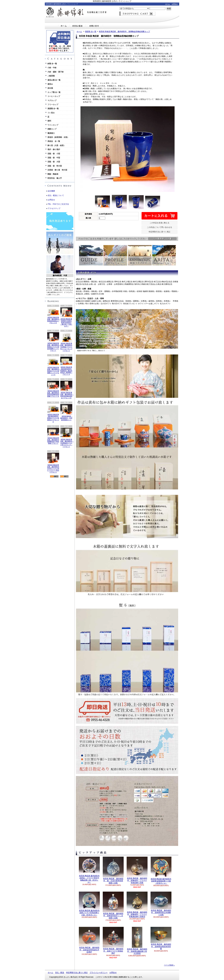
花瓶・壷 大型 (54, 162)
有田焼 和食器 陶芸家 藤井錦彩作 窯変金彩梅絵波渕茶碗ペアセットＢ (53, 389)
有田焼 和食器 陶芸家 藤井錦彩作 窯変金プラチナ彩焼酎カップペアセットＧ (54, 366)
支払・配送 (60, 973)
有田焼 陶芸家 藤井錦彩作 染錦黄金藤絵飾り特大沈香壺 (137, 941)
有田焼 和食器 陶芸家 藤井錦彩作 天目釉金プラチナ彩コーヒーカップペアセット (66, 342)
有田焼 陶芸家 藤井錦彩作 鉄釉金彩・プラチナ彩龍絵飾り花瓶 (137, 870)
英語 (63, 295)
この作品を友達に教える (159, 223)
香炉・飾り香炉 (54, 149)
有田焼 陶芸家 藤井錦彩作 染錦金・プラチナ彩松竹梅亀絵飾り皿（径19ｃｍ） (89, 870)
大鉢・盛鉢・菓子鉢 (56, 72)
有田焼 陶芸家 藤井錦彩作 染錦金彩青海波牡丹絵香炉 (89, 940)
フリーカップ (53, 105)
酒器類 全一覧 (53, 109)
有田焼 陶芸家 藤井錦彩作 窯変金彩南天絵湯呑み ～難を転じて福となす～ (66, 317)
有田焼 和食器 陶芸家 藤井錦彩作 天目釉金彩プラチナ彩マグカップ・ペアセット (67, 438)
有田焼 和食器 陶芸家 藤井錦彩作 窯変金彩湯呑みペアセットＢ (54, 315)
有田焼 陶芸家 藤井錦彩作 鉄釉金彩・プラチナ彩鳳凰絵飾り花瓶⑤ (137, 905)
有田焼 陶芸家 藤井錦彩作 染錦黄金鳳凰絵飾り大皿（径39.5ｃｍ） (161, 870)
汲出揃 (50, 88)
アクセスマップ (54, 208)
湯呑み (50, 84)
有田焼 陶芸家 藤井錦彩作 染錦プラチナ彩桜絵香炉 (113, 941)
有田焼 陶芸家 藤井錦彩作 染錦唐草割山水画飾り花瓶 (161, 904)
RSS (54, 476)
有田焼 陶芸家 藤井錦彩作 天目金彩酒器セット (66, 412)
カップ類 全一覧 (54, 92)
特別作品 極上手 (55, 178)
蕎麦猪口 (51, 133)
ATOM (64, 476)
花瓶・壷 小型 (54, 154)
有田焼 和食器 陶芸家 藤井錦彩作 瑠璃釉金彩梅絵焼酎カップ (124, 32)
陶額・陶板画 (53, 174)
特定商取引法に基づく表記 (159, 232)
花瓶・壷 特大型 (55, 166)
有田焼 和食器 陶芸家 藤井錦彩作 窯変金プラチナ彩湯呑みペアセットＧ (53, 413)
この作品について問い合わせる (159, 227)
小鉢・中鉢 (52, 68)
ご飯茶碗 (51, 76)
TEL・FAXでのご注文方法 (58, 204)
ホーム (168, 4)
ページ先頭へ (169, 965)
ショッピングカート (137, 14)
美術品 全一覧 (54, 141)
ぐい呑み (51, 113)
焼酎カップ (52, 129)
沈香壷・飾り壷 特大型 (57, 170)
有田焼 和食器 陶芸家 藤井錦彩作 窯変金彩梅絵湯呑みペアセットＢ (67, 390)
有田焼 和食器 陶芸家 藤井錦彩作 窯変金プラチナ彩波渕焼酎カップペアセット (54, 342)
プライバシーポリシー (99, 973)
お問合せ (175, 4)
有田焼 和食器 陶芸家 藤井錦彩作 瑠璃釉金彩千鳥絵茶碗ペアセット (53, 436)
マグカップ (52, 100)
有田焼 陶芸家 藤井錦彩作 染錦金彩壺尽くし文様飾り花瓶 (113, 905)
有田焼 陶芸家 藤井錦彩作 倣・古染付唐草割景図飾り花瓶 (113, 870)
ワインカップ (53, 125)
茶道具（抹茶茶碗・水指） (58, 137)
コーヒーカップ (54, 96)
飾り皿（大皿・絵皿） (56, 145)
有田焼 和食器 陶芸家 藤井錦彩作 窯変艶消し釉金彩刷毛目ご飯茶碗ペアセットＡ (66, 366)
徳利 (49, 121)
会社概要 (51, 191)
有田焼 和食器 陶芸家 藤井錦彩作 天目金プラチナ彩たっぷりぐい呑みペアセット (53, 463)
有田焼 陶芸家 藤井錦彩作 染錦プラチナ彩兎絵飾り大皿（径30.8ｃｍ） (89, 904)
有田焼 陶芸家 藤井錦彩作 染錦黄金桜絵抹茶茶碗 (161, 938)
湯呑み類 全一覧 (54, 80)
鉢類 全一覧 (52, 64)
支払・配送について (78, 26)
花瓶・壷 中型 (54, 158)
